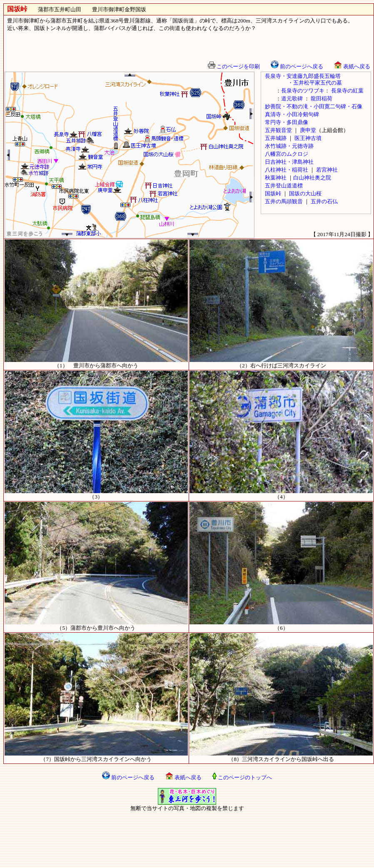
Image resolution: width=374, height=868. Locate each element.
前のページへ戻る (297, 66)
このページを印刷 (234, 66)
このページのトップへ (242, 777)
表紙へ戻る (352, 66)
